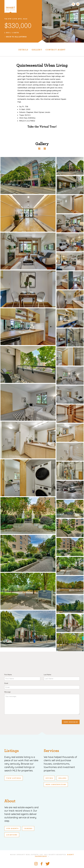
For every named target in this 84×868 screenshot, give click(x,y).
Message (7, 692)
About (10, 801)
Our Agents (12, 829)
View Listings (14, 778)
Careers (28, 829)
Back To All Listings (16, 37)
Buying (49, 778)
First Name (8, 675)
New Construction (56, 785)
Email (6, 683)
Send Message (71, 722)
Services (51, 751)
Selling (62, 778)
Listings (12, 751)
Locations (12, 835)
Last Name (47, 675)
